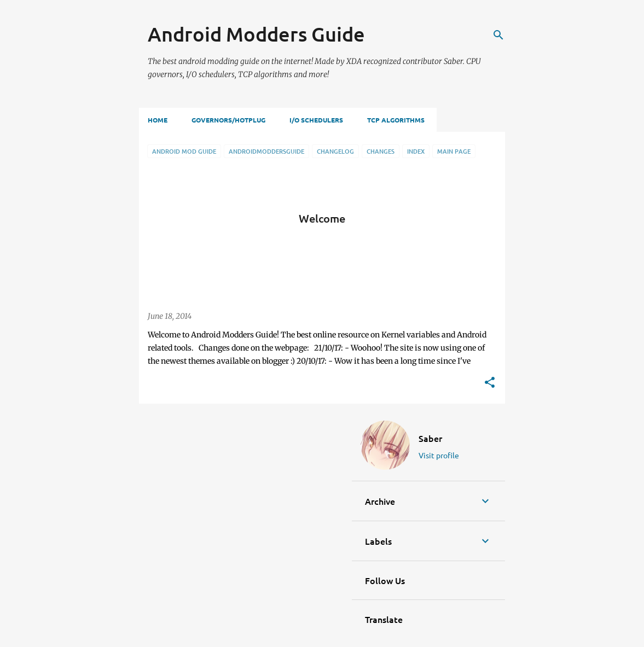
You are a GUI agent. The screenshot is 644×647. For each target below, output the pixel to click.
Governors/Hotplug (228, 120)
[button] (490, 383)
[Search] (498, 35)
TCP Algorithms (396, 120)
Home (158, 120)
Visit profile (439, 455)
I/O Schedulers (316, 120)
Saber (430, 438)
